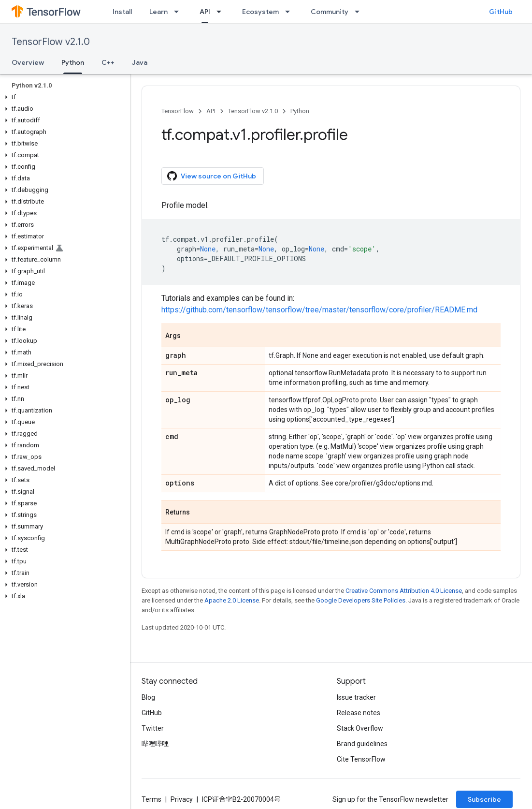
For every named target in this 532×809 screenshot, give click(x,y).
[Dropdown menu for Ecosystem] (290, 12)
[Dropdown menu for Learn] (179, 12)
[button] (63, 97)
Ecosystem (260, 12)
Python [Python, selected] (73, 62)
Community (330, 12)
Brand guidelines (362, 744)
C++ (108, 62)
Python (300, 111)
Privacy (182, 799)
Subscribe (484, 799)
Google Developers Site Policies (361, 600)
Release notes (359, 713)
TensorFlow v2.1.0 (51, 42)
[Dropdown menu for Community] (360, 12)
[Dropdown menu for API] (222, 12)
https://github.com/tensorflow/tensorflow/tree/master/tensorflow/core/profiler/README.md (319, 310)
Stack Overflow (360, 728)
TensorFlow (178, 111)
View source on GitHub (212, 176)
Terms (151, 799)
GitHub (501, 12)
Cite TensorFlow (361, 759)
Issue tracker (356, 697)
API (211, 111)
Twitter (153, 728)
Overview (28, 62)
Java (140, 62)
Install (122, 12)
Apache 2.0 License (232, 600)
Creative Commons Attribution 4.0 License (404, 591)
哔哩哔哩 (155, 744)
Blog (148, 697)
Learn (158, 12)
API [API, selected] (205, 12)
